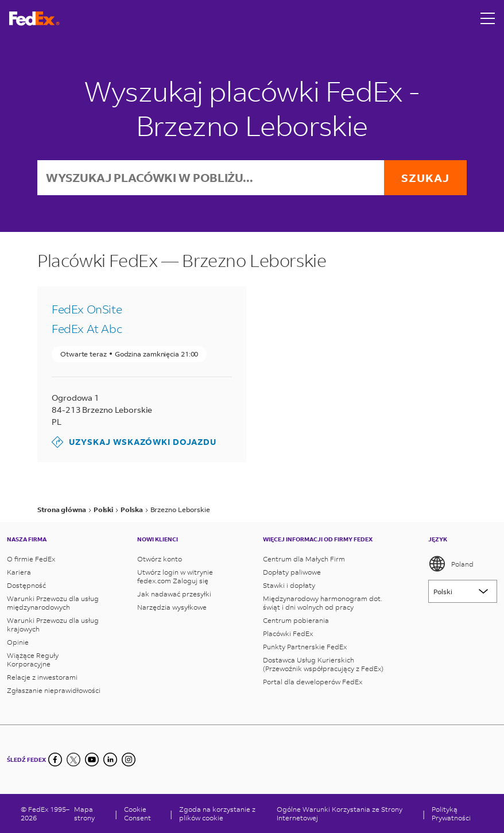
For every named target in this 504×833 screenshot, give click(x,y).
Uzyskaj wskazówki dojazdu (134, 442)
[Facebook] (55, 760)
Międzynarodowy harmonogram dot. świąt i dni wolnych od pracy (323, 603)
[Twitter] (73, 760)
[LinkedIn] (110, 760)
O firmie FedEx (31, 559)
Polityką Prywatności (451, 813)
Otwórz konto (160, 559)
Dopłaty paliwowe (292, 572)
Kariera (19, 572)
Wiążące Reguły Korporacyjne (33, 660)
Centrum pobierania (296, 620)
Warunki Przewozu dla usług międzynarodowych (53, 603)
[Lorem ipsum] (463, 591)
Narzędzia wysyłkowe (172, 607)
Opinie (18, 642)
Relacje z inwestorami (42, 677)
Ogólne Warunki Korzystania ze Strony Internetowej (340, 813)
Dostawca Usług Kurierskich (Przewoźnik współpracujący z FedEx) (323, 664)
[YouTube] (92, 760)
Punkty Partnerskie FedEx (305, 647)
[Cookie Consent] (144, 813)
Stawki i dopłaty (289, 585)
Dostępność (26, 585)
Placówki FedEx (288, 634)
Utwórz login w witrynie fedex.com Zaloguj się (175, 576)
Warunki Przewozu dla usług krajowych (53, 625)
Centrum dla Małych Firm (304, 559)
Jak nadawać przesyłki (174, 594)
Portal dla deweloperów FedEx (313, 682)
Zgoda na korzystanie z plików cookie (217, 813)
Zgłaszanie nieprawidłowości (54, 690)
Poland (451, 564)
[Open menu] (488, 18)
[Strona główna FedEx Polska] (34, 19)
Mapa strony (84, 813)
